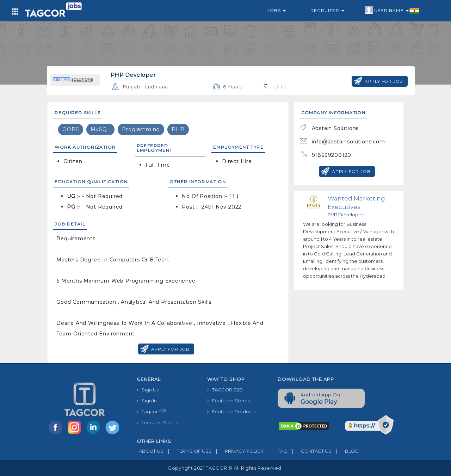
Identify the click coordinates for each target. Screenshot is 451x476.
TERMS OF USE (187, 451)
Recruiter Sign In (157, 422)
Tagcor (151, 412)
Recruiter (327, 10)
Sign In (147, 401)
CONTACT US (310, 451)
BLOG (345, 451)
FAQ (276, 451)
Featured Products (231, 412)
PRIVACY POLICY (238, 451)
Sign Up (148, 390)
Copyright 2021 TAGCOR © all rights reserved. (225, 468)
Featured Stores (228, 401)
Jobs (277, 10)
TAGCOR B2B (225, 390)
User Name (392, 11)
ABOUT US (150, 451)
